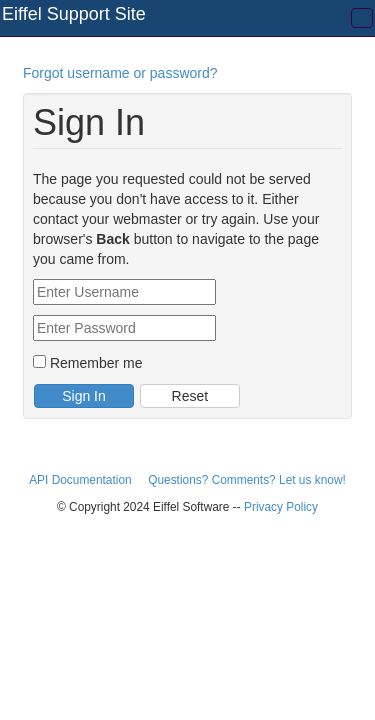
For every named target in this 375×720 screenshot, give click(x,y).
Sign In (84, 396)
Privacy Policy (281, 507)
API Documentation (82, 480)
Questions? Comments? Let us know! (247, 480)
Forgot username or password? (120, 73)
